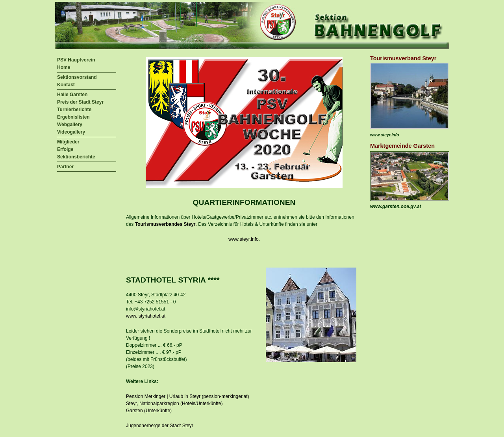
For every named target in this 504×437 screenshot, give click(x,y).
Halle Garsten (72, 95)
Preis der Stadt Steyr (80, 102)
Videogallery (71, 132)
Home (64, 67)
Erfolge (65, 149)
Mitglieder (68, 142)
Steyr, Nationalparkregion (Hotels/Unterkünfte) (174, 404)
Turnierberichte (74, 110)
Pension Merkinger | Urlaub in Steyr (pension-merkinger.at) (188, 396)
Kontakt (66, 85)
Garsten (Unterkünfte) (149, 411)
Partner (65, 167)
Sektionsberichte (76, 157)
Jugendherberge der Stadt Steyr (160, 426)
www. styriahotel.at (146, 316)
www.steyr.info (244, 239)
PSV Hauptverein (76, 60)
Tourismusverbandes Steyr (165, 224)
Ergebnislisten (73, 117)
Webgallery (70, 125)
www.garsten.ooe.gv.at (396, 206)
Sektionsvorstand (77, 77)
